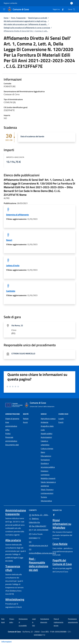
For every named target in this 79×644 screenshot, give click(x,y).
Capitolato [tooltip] (11, 291)
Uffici (7, 430)
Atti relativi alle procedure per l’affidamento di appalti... (26, 24)
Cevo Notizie (60, 544)
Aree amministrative (11, 424)
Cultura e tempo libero (47, 450)
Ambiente (44, 422)
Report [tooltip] (9, 240)
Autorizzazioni (46, 437)
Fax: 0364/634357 (38, 526)
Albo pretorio (13, 540)
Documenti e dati (12, 445)
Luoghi (61, 419)
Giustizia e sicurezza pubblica (48, 465)
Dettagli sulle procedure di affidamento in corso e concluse (27, 28)
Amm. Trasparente (18, 18)
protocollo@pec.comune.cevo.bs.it (39, 551)
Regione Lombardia (10, 3)
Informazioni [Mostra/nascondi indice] (6, 642)
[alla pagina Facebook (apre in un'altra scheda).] (62, 9)
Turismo (44, 497)
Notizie (26, 419)
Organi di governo (12, 419)
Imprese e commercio (45, 473)
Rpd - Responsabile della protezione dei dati (39, 564)
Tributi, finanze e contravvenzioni (47, 491)
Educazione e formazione (46, 458)
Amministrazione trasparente (16, 512)
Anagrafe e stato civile (47, 428)
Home (6, 18)
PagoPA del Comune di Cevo (62, 562)
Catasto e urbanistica (45, 443)
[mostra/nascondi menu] (4, 9)
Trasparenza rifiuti (13, 568)
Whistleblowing (15, 599)
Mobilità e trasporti (48, 478)
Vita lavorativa (46, 501)
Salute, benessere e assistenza (48, 484)
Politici (8, 434)
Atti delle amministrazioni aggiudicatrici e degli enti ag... (25, 21)
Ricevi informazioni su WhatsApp (62, 524)
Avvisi (25, 422)
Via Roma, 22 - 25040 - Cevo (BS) (39, 515)
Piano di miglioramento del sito (58, 622)
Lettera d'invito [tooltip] (13, 265)
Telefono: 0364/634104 (34, 520)
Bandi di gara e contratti (38, 18)
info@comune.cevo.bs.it (38, 544)
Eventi (61, 422)
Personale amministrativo (11, 439)
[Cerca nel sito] (74, 9)
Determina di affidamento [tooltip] (17, 215)
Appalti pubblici (47, 434)
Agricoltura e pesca (48, 419)
